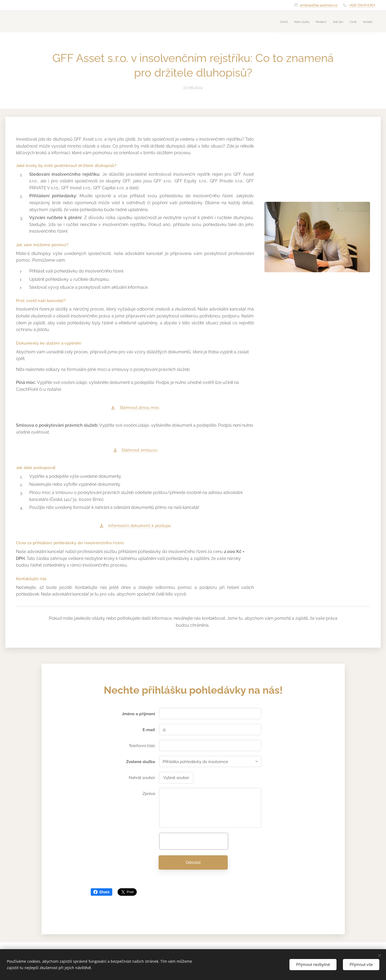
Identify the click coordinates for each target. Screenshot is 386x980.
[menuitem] (323, 22)
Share (101, 892)
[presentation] (194, 841)
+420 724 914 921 (362, 5)
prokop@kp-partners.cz (319, 5)
